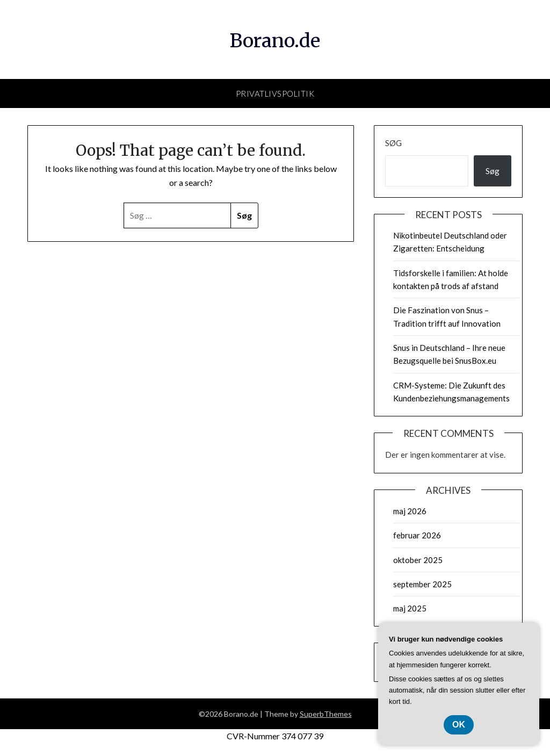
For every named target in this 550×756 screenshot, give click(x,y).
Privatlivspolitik (275, 93)
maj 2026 (410, 511)
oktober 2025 (418, 560)
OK (459, 725)
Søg (393, 143)
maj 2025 (410, 608)
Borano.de (275, 38)
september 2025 (422, 584)
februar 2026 (417, 535)
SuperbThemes (326, 714)
